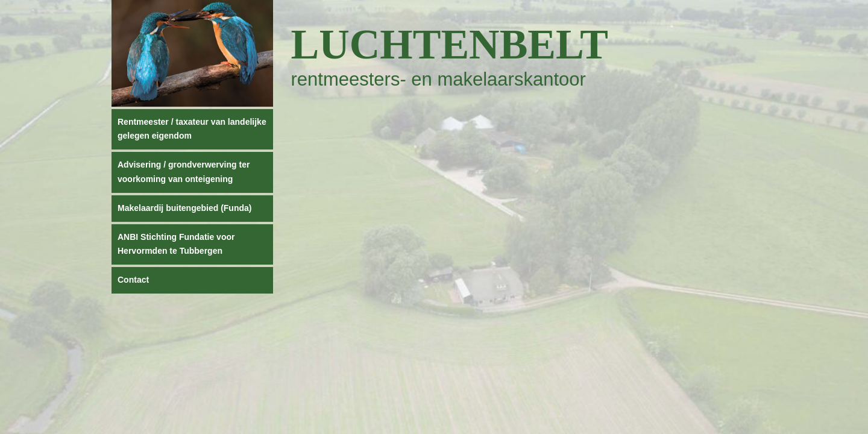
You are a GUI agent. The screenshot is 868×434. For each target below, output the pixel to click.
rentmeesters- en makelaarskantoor (439, 79)
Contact (133, 280)
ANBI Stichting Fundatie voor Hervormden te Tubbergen (176, 244)
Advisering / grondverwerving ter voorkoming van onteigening (184, 172)
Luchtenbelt (450, 44)
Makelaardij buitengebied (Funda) (184, 208)
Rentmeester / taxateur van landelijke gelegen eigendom (192, 129)
